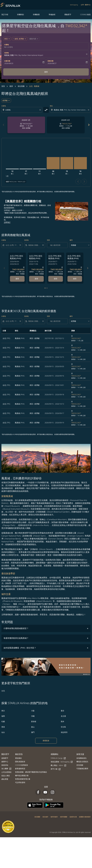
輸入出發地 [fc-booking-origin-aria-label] (9, 47)
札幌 (3, 721)
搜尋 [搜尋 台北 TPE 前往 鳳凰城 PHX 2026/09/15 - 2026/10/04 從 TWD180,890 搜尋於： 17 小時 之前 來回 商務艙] (75, 279)
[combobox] (22, 110)
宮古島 (63, 727)
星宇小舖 (56, 769)
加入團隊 (6, 769)
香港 (3, 727)
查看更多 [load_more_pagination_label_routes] (46, 741)
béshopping (74, 5)
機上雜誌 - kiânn (59, 765)
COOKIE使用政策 (22, 765)
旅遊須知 (5, 765)
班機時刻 (20, 14)
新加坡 (34, 721)
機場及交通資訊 (82, 762)
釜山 (33, 727)
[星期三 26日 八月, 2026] (53, 163)
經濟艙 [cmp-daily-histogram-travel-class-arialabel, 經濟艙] (5, 100)
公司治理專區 (6, 772)
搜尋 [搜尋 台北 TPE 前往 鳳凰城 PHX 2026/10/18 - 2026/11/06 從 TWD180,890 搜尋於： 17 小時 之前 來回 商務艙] (36, 279)
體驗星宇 (68, 14)
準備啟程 (52, 14)
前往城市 (45, 817)
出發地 (6, 45)
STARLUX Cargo (58, 758)
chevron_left (78, 181)
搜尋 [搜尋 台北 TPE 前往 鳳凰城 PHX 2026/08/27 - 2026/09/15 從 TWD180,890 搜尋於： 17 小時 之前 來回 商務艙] (56, 279)
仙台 (3, 732)
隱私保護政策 (20, 762)
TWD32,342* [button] (76, 26)
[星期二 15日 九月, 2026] (67, 163)
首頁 (3, 86)
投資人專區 (6, 776)
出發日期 (7, 61)
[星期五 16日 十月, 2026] (80, 163)
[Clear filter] (20, 245)
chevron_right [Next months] (89, 125)
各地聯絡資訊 (81, 758)
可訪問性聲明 (20, 782)
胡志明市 (64, 732)
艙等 (71, 240)
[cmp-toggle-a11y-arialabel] (46, 110)
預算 (48, 240)
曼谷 (63, 711)
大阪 (33, 711)
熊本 (63, 721)
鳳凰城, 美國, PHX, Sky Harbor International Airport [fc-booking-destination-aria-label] (24, 55)
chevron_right (84, 181)
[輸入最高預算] (58, 245)
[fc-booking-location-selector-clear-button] (87, 54)
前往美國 (21, 86)
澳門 (33, 732)
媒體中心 (5, 762)
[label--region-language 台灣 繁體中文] (86, 5)
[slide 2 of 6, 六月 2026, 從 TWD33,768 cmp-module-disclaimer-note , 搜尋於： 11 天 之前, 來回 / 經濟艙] (66, 125)
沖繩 (33, 716)
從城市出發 (73, 817)
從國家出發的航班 (85, 817)
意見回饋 (80, 765)
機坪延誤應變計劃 (22, 775)
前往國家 (37, 817)
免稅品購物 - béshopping (62, 762)
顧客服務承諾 (20, 769)
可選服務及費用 (82, 769)
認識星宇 (5, 758)
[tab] (45, 288)
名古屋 (63, 716)
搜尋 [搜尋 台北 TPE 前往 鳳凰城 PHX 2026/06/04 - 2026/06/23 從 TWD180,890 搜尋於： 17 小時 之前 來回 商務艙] (17, 279)
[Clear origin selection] (40, 110)
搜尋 (46, 72)
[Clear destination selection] (89, 110)
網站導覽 (5, 779)
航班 (11, 86)
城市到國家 (64, 817)
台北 (3, 691)
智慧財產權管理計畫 (23, 779)
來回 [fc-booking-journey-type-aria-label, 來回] (6, 39)
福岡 (3, 716)
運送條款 (18, 758)
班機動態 (36, 14)
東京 (3, 711)
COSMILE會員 (85, 14)
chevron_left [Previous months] (3, 125)
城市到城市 (54, 817)
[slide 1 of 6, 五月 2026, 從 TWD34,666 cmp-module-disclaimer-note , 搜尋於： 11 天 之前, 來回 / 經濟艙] (26, 125)
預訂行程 (5, 14)
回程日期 (50, 61)
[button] (20, 39)
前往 (51, 106)
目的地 (6, 53)
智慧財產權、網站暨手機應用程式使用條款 (31, 772)
